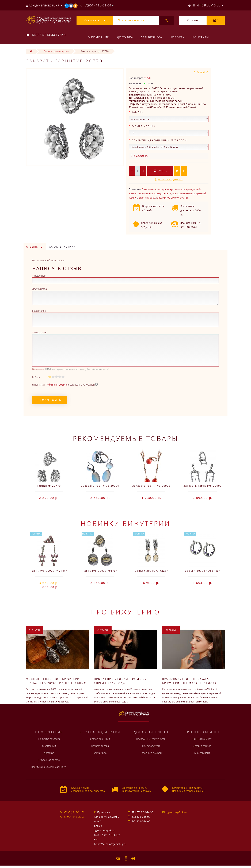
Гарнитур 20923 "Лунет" (49, 571)
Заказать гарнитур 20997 (203, 486)
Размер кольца (144, 126)
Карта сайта (100, 753)
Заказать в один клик (170, 180)
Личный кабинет (202, 739)
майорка (150, 198)
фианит (184, 198)
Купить (160, 171)
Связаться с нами (100, 739)
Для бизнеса (151, 37)
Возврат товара (100, 746)
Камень (138, 112)
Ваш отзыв (40, 332)
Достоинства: (40, 289)
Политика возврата (49, 739)
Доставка (125, 37)
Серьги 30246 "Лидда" (151, 571)
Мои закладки (202, 753)
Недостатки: (39, 311)
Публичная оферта (49, 760)
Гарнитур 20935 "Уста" (100, 571)
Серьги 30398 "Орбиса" (203, 571)
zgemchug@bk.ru (176, 812)
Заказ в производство (56, 51)
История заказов (202, 746)
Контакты (201, 37)
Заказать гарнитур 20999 (100, 486)
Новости (177, 37)
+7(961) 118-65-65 (74, 817)
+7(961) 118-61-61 (74, 812)
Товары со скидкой (151, 753)
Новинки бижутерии (125, 523)
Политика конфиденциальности (49, 767)
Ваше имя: (40, 276)
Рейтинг (36, 377)
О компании (99, 37)
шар (141, 198)
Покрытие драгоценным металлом (159, 140)
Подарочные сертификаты (151, 739)
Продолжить (49, 400)
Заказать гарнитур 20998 (151, 486)
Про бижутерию (126, 612)
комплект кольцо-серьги (157, 193)
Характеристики (62, 247)
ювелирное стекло (168, 198)
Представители (151, 746)
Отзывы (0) (35, 247)
